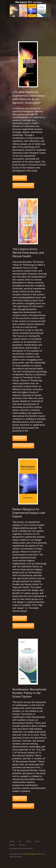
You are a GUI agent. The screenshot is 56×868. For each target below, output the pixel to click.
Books (29, 841)
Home (12, 841)
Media (12, 845)
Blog (38, 841)
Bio (20, 841)
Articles (22, 845)
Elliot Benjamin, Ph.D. (33, 854)
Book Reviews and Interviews (21, 848)
